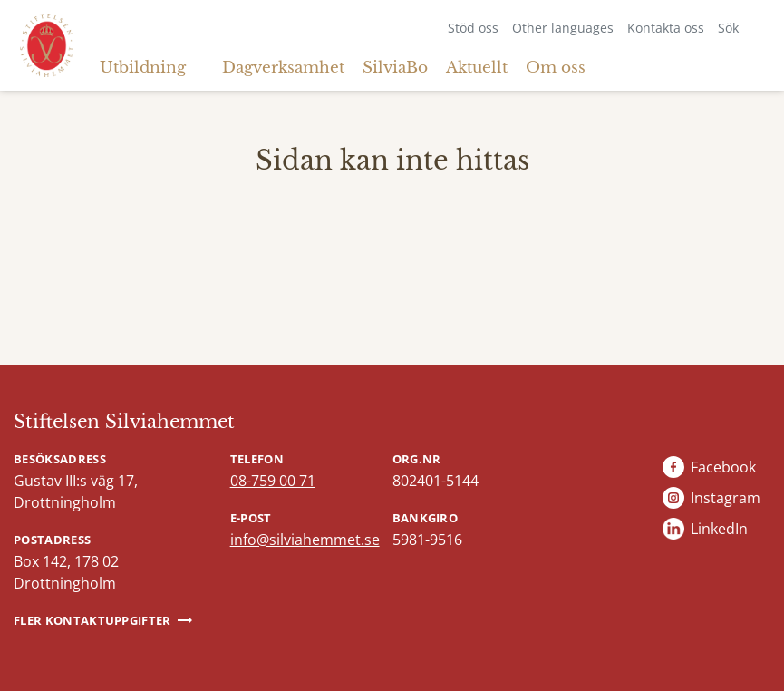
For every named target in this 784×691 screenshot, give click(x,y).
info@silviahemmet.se (305, 540)
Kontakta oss (666, 28)
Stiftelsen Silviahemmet (124, 422)
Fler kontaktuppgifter (92, 620)
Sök (728, 28)
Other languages (563, 28)
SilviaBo (395, 68)
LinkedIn (719, 529)
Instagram (726, 498)
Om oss (556, 68)
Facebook (723, 467)
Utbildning (143, 68)
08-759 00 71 (273, 481)
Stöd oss (473, 28)
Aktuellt (477, 68)
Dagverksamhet (283, 68)
